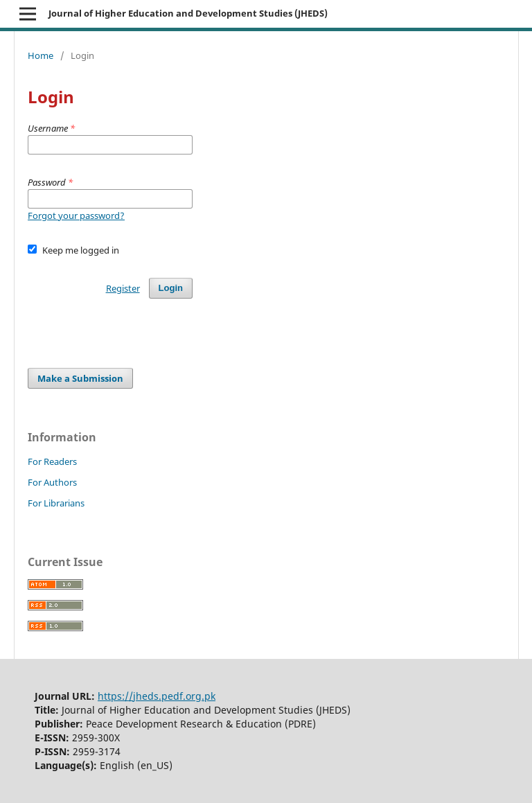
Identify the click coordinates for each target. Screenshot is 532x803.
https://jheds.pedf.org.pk (157, 696)
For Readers (52, 461)
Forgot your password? (76, 215)
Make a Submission (80, 378)
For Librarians (56, 503)
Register (123, 288)
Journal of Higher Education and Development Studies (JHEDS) (188, 13)
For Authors (52, 482)
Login (171, 288)
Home (41, 55)
